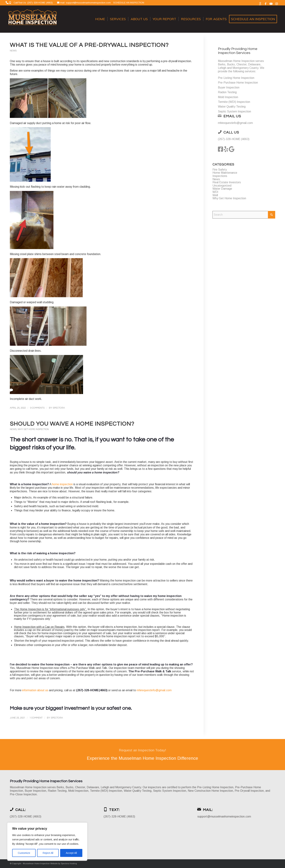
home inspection (62, 484)
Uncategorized (222, 186)
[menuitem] (100, 19)
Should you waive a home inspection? (72, 424)
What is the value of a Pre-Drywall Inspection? (89, 45)
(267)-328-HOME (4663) (234, 139)
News (13, 51)
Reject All (48, 853)
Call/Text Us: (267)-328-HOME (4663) (33, 3)
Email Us (232, 116)
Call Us (231, 132)
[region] (47, 842)
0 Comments (37, 408)
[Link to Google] (260, 4)
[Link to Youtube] (271, 4)
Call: (21, 810)
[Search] (244, 215)
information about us (35, 690)
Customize (24, 853)
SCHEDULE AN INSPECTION (129, 3)
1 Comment (36, 718)
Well (215, 195)
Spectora (59, 408)
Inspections (220, 176)
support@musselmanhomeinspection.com (224, 816)
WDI (215, 192)
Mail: (208, 810)
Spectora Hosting (69, 863)
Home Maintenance (225, 173)
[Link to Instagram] (277, 4)
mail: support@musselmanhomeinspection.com (86, 3)
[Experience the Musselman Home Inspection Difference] (142, 754)
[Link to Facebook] (266, 4)
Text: (114, 810)
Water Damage (222, 189)
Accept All (71, 853)
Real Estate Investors (227, 182)
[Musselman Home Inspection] (33, 19)
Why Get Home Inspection (33, 429)
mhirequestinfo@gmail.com (154, 690)
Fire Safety (220, 170)
